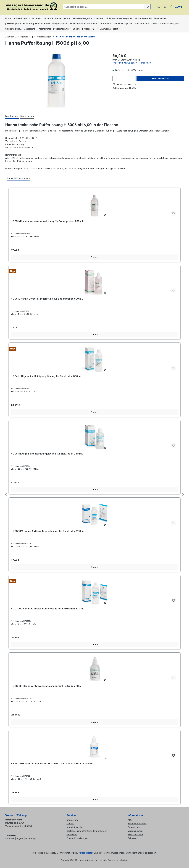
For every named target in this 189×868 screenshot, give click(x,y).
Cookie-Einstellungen (77, 838)
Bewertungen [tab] (27, 116)
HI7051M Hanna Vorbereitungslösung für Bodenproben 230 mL (47, 221)
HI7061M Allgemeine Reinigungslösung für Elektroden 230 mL (47, 454)
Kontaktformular (75, 827)
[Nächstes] (183, 494)
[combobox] (104, 7)
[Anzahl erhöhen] (133, 78)
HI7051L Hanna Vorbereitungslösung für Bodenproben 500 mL (47, 299)
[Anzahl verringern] (115, 78)
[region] (56, 81)
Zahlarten (132, 838)
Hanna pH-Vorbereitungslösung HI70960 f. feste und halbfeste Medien (52, 764)
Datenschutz (134, 827)
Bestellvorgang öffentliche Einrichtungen (87, 831)
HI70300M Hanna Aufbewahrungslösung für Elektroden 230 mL (48, 531)
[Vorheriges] (6, 494)
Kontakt (70, 824)
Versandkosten (135, 831)
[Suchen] (147, 7)
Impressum (72, 820)
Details (95, 257)
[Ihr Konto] (165, 7)
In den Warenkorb (160, 78)
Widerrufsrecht (135, 835)
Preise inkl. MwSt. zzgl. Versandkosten (132, 63)
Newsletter (72, 835)
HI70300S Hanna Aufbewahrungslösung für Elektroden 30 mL (47, 686)
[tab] (12, 116)
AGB (130, 820)
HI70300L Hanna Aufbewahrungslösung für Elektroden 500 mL (47, 609)
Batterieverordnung (137, 824)
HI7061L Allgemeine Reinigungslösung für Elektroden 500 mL (46, 376)
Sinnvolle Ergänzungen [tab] (18, 178)
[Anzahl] (124, 78)
